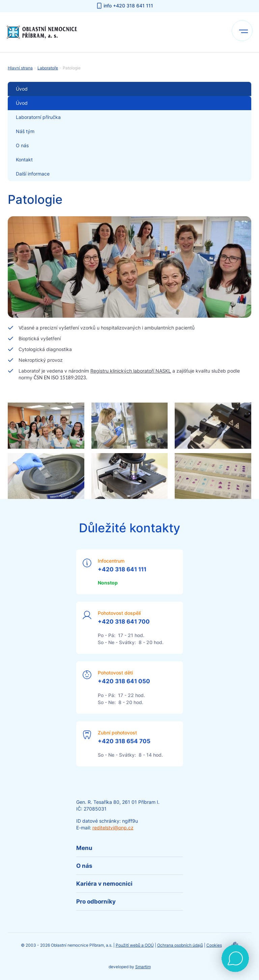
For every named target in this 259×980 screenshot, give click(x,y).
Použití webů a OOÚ (135, 945)
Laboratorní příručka (38, 117)
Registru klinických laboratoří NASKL (131, 371)
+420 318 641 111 (122, 569)
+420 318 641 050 (124, 681)
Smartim (143, 967)
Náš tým (25, 131)
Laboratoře (48, 68)
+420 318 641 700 (124, 622)
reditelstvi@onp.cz (113, 828)
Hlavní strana (20, 68)
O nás (22, 145)
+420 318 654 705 (124, 741)
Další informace (33, 174)
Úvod (22, 103)
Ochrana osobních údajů (180, 945)
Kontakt (24, 160)
